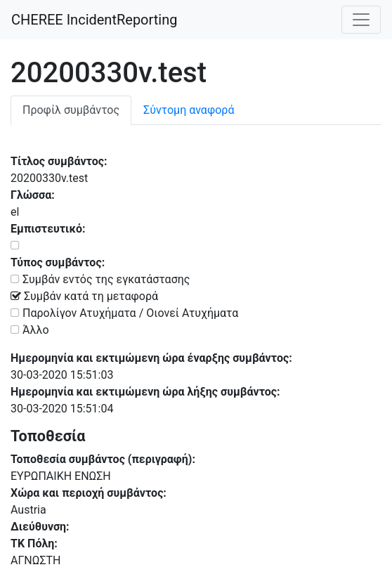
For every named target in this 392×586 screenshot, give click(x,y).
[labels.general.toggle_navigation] (361, 20)
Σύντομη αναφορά (189, 110)
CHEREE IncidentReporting (94, 20)
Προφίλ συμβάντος (71, 110)
